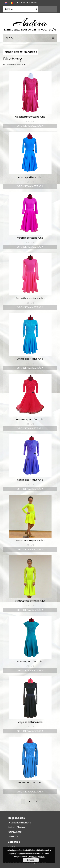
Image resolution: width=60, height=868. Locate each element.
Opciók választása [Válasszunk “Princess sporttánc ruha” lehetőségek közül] (30, 428)
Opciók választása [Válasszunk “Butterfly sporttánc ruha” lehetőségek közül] (30, 307)
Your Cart (27, 3)
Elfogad (31, 860)
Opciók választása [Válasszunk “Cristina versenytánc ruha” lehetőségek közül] (30, 610)
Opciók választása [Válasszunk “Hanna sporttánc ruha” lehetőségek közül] (30, 671)
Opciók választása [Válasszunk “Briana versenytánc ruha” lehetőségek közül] (30, 549)
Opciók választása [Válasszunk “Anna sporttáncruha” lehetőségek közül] (30, 186)
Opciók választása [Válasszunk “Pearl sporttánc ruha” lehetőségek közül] (30, 792)
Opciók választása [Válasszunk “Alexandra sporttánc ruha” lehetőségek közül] (30, 126)
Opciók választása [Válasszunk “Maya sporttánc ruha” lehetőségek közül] (30, 731)
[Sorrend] (21, 52)
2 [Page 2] (29, 801)
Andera (30, 23)
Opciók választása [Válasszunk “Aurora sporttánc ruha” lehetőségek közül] (30, 247)
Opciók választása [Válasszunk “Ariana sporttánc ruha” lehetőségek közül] (30, 489)
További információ (36, 857)
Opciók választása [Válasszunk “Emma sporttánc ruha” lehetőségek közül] (30, 368)
